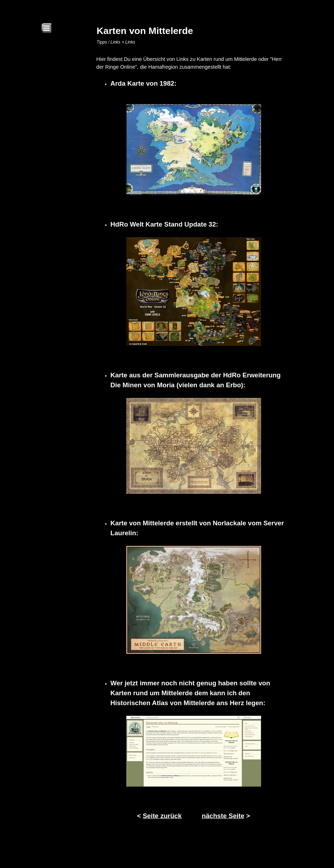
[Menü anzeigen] (46, 28)
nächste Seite (223, 816)
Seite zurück (162, 816)
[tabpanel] (194, 438)
